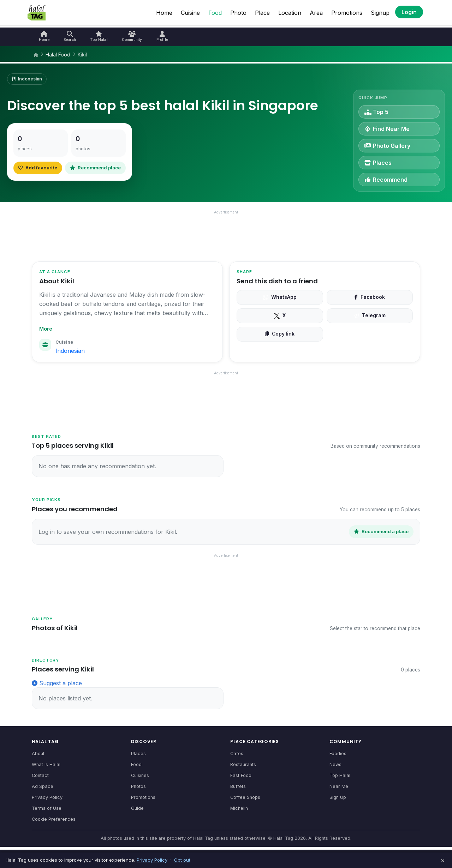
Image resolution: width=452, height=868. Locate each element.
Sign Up (338, 797)
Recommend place (95, 168)
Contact (40, 775)
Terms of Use (47, 808)
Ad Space (43, 786)
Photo (238, 13)
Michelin (239, 808)
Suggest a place (57, 683)
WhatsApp (280, 297)
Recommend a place (381, 531)
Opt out (182, 860)
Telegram (370, 315)
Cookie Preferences (54, 819)
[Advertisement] (226, 234)
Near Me (339, 786)
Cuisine (190, 13)
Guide (137, 808)
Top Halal (340, 775)
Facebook (370, 297)
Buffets (238, 786)
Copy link (280, 334)
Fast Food (241, 775)
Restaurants (243, 764)
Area (316, 13)
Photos (138, 786)
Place (262, 13)
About (38, 754)
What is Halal (46, 764)
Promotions (347, 13)
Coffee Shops (245, 797)
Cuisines (140, 775)
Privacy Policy (47, 797)
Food (215, 13)
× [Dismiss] (443, 860)
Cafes (237, 754)
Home (164, 13)
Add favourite (38, 168)
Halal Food (58, 55)
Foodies (338, 754)
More (46, 329)
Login (409, 12)
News (335, 764)
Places (138, 754)
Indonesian (70, 351)
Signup (380, 13)
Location (290, 13)
